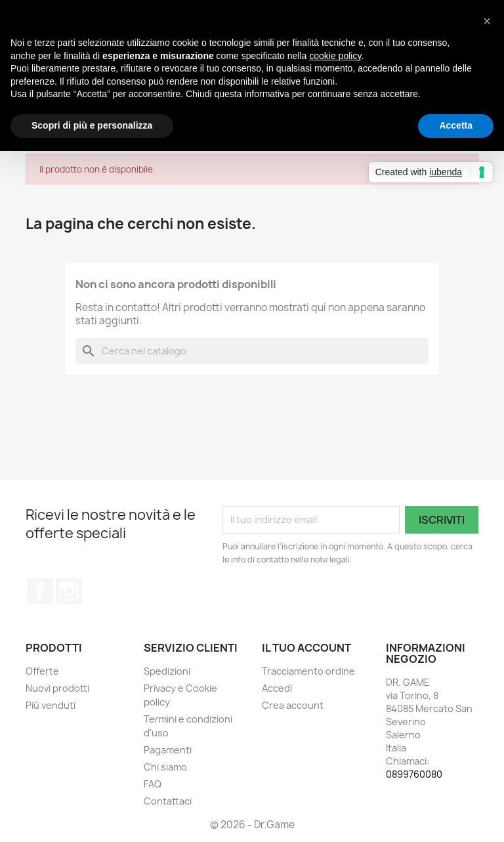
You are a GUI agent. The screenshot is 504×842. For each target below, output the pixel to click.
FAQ (153, 784)
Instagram (69, 591)
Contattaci (168, 801)
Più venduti (51, 705)
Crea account (293, 705)
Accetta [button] (456, 125)
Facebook (40, 591)
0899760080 (414, 774)
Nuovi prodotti (57, 688)
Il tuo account (306, 648)
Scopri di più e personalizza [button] (92, 125)
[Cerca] (252, 351)
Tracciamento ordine (308, 671)
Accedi (277, 688)
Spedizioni (167, 671)
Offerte (42, 671)
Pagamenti (168, 750)
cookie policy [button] (335, 56)
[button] (487, 21)
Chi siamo (165, 767)
